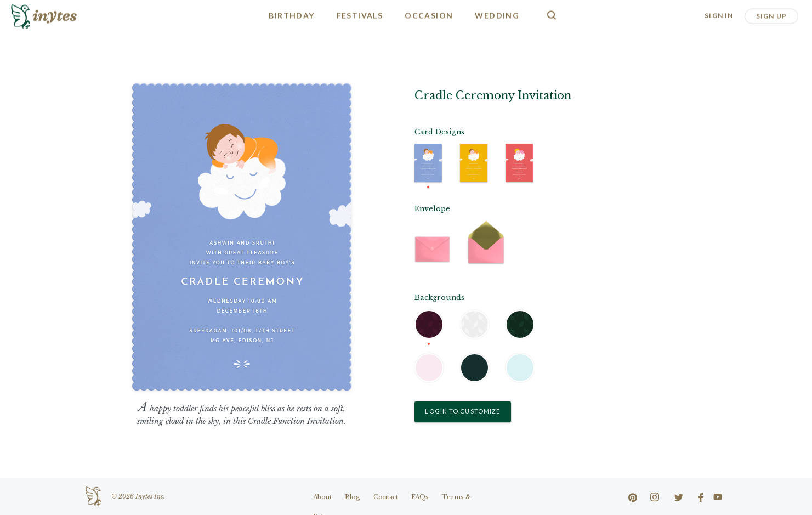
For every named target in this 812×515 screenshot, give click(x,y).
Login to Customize (462, 411)
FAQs (420, 497)
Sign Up (771, 15)
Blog (353, 497)
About (322, 497)
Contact (386, 497)
